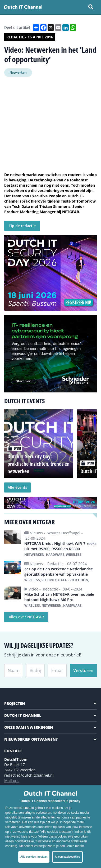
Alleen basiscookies (67, 857)
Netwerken (18, 72)
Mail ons (12, 780)
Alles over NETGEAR (26, 617)
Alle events (17, 487)
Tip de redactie (22, 226)
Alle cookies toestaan (34, 857)
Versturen (83, 670)
